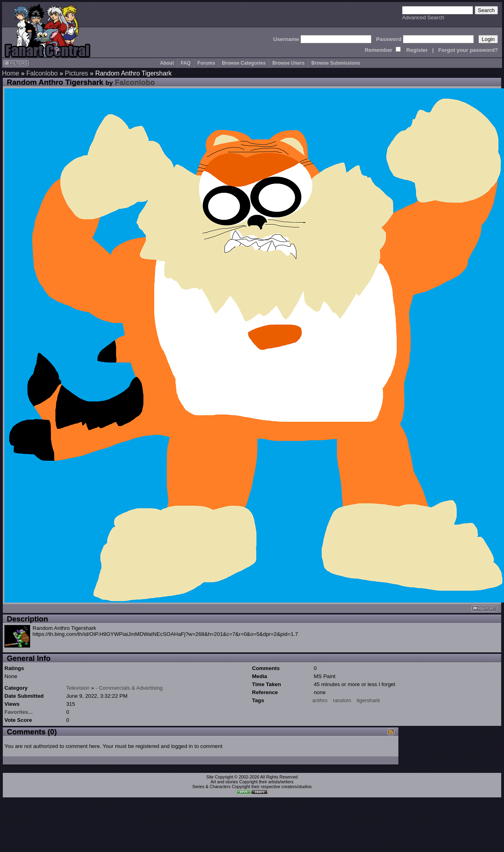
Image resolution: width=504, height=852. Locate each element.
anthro (320, 700)
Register (417, 50)
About (167, 63)
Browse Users (288, 63)
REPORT (484, 608)
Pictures (77, 73)
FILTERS (16, 63)
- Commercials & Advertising (129, 688)
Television (78, 688)
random (342, 700)
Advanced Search (423, 17)
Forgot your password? (468, 50)
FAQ (186, 63)
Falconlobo (42, 73)
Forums (206, 63)
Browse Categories (244, 63)
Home (11, 73)
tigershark (368, 700)
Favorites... (18, 712)
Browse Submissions (336, 63)
